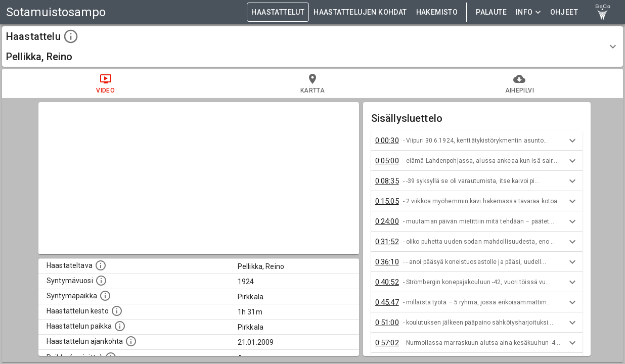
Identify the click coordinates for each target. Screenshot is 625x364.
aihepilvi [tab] (520, 83)
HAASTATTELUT (278, 12)
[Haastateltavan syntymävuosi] (101, 281)
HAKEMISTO (437, 12)
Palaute (491, 12)
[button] (312, 47)
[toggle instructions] (71, 36)
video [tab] (105, 83)
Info (528, 12)
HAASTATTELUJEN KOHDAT (360, 12)
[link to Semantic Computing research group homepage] (603, 12)
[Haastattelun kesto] (117, 311)
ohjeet (564, 12)
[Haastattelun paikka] (120, 326)
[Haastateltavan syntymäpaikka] (105, 296)
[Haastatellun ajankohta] (131, 341)
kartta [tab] (312, 83)
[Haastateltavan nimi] (101, 265)
